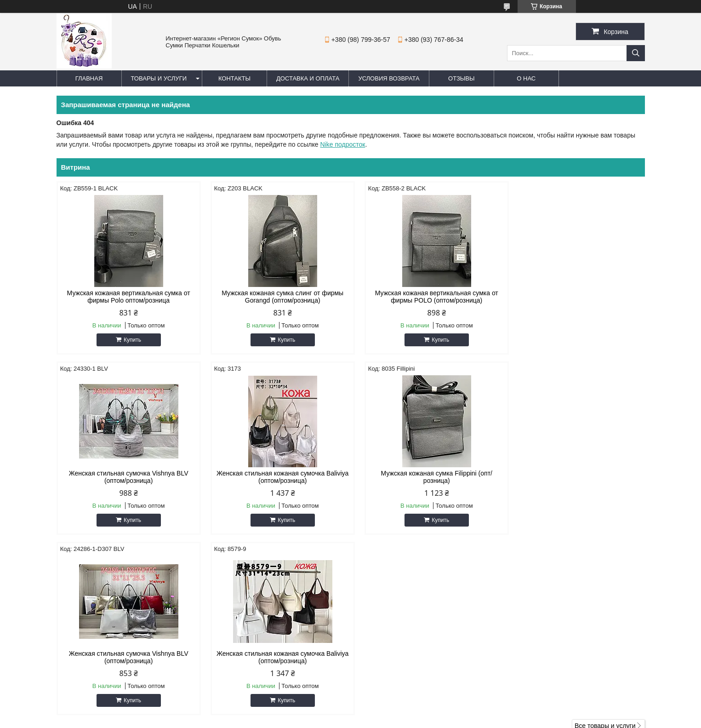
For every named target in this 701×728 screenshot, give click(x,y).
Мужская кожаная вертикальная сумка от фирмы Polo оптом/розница (126, 297)
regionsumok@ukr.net (396, 634)
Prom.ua (390, 711)
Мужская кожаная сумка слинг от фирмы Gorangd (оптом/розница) (276, 297)
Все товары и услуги (605, 545)
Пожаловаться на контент (354, 719)
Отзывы (461, 78)
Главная (89, 78)
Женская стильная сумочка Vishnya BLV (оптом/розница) (575, 297)
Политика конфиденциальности (432, 719)
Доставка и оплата (308, 78)
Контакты (234, 78)
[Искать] (636, 53)
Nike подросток (343, 144)
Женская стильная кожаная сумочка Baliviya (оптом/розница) (126, 477)
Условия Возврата (389, 78)
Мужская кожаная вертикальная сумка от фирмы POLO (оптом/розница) (425, 297)
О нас (526, 78)
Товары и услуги (159, 78)
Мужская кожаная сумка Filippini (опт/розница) (276, 477)
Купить (130, 340)
